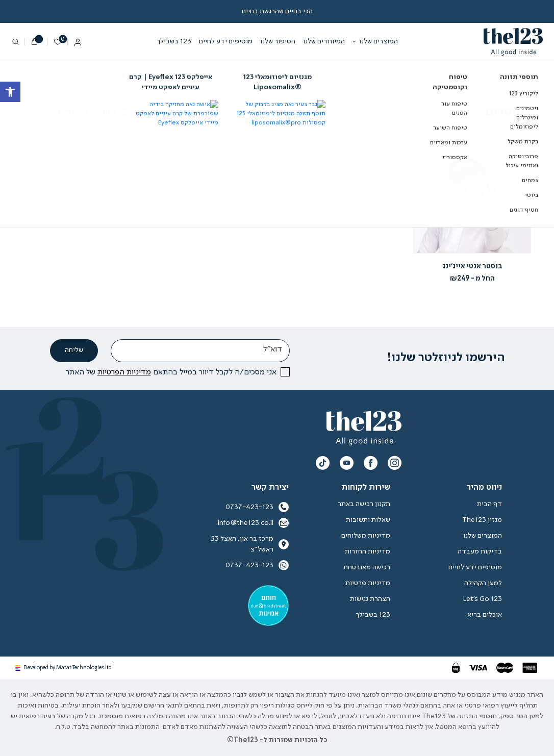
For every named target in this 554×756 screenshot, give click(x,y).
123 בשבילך (174, 41)
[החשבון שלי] (78, 43)
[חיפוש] (15, 42)
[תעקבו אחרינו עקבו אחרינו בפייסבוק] (371, 463)
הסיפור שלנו (278, 41)
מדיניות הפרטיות (124, 372)
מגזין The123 (482, 520)
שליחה (74, 350)
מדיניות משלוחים (366, 536)
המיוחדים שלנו (324, 41)
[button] (520, 148)
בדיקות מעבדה (480, 551)
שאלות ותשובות (368, 520)
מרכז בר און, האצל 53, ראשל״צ (249, 544)
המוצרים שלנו (379, 41)
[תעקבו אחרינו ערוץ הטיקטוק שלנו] (323, 463)
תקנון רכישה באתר (364, 504)
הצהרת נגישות (370, 599)
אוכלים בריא (485, 615)
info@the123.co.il (253, 523)
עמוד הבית (322, 76)
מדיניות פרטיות (368, 583)
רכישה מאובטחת (367, 567)
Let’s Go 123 (482, 599)
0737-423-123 (257, 565)
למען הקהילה (483, 583)
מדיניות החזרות (368, 551)
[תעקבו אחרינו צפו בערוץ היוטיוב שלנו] (347, 463)
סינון (116, 112)
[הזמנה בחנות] (55, 112)
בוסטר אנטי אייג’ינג (472, 266)
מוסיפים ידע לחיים (226, 41)
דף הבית (489, 504)
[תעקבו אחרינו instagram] (395, 463)
